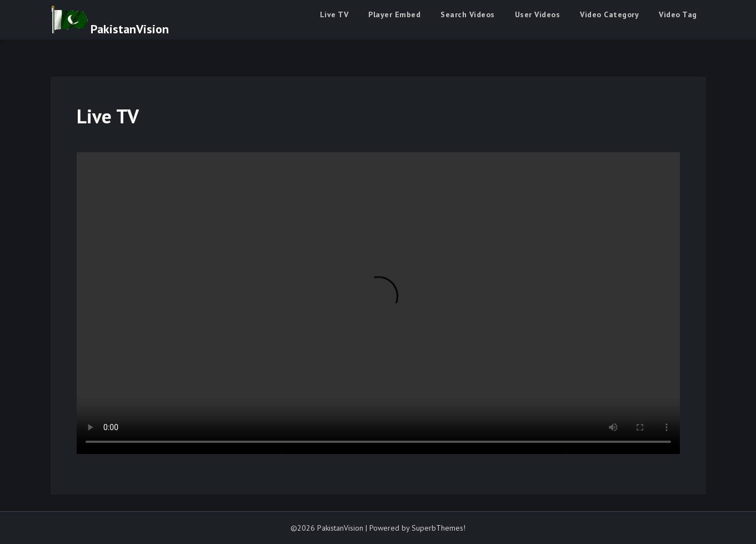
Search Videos (468, 14)
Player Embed (394, 14)
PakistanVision (130, 29)
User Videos (538, 14)
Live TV (334, 14)
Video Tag (678, 14)
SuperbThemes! (439, 528)
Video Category (609, 14)
